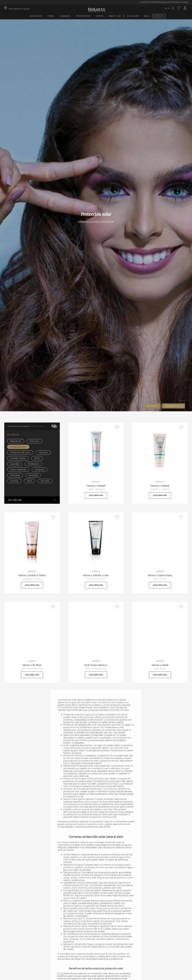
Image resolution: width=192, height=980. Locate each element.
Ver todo (45, 481)
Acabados (65, 16)
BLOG (147, 16)
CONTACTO (159, 16)
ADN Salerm (133, 16)
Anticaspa (15, 475)
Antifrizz (14, 481)
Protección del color (20, 453)
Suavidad (15, 464)
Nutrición (34, 441)
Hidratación (33, 464)
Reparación (16, 441)
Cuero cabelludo (18, 470)
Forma (51, 16)
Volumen (43, 453)
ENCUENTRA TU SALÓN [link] (19, 9)
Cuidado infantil (18, 458)
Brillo (37, 458)
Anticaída (33, 475)
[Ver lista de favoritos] (179, 8)
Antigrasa (40, 470)
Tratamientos (83, 16)
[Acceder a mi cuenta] (185, 8)
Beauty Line (115, 16)
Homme (100, 16)
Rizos (29, 481)
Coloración (36, 16)
